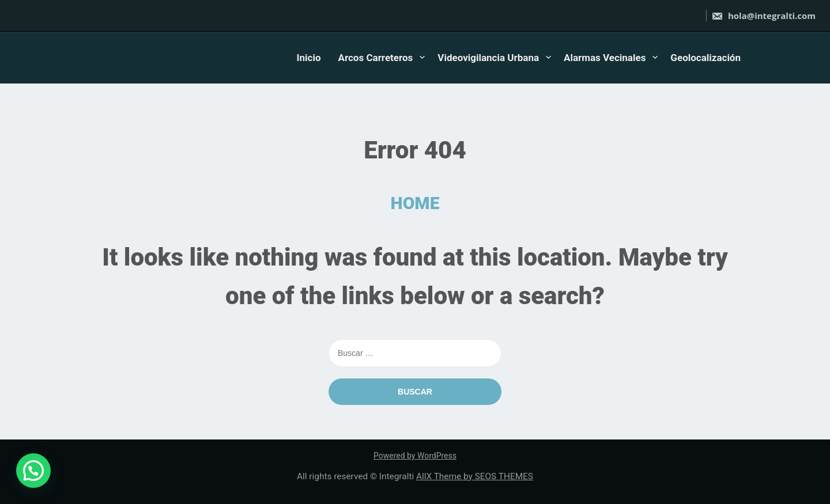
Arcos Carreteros (376, 58)
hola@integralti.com (763, 16)
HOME (415, 203)
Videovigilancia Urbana (488, 58)
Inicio (309, 58)
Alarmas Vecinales (605, 58)
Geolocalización (705, 58)
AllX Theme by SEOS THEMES (475, 476)
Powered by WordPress (415, 456)
